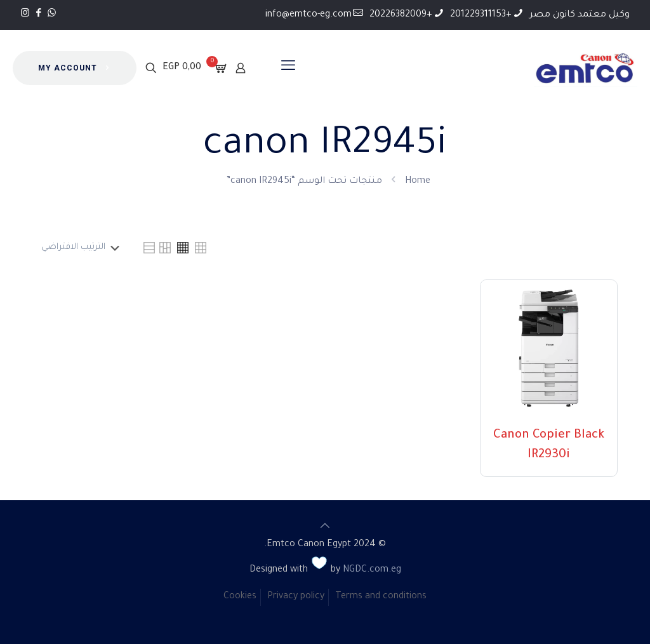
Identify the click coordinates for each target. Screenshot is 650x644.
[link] (201, 248)
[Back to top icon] (325, 528)
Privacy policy (296, 597)
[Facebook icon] (38, 14)
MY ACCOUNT (75, 68)
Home (418, 182)
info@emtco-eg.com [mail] (308, 15)
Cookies (240, 597)
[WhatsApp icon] (52, 14)
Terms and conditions (381, 597)
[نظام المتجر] (78, 248)
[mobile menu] (288, 68)
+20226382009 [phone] (401, 15)
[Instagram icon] (25, 14)
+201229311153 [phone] (481, 15)
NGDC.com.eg (372, 570)
